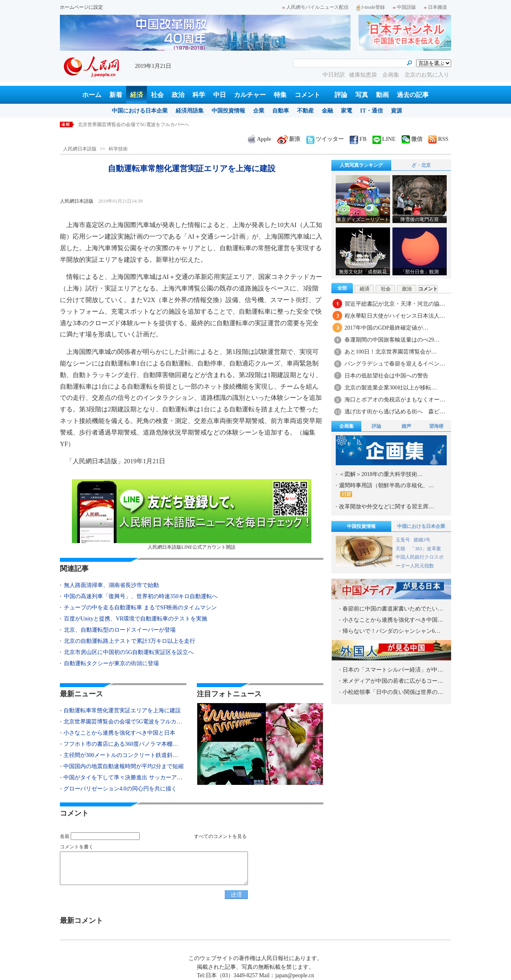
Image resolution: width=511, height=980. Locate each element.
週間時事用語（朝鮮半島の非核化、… (386, 490)
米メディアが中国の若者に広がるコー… (393, 681)
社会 (157, 95)
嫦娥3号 (422, 540)
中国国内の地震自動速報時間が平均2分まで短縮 (124, 766)
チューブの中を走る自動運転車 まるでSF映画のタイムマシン (140, 608)
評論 (341, 95)
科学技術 (118, 149)
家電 (347, 111)
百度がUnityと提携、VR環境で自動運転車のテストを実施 (136, 619)
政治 (178, 95)
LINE (384, 139)
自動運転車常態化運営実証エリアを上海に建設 (122, 710)
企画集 (392, 75)
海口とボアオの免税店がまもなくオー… (395, 400)
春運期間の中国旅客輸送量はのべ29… (392, 340)
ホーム (92, 95)
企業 (259, 111)
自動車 (281, 111)
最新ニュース (81, 694)
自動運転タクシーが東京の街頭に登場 (111, 663)
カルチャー (250, 95)
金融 (327, 111)
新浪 (289, 139)
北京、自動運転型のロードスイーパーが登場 (120, 630)
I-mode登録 (371, 7)
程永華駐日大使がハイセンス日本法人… (395, 316)
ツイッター (325, 139)
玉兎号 (403, 540)
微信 (412, 139)
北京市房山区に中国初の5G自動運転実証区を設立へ (129, 652)
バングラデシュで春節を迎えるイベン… (395, 364)
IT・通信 (371, 111)
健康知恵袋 (364, 75)
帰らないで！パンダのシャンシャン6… (391, 631)
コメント (307, 95)
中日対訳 (334, 75)
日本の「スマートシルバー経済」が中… (393, 670)
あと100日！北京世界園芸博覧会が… (391, 352)
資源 (396, 111)
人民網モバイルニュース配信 (315, 7)
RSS (438, 139)
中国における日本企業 (140, 111)
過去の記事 (413, 95)
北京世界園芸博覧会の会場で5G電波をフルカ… (123, 722)
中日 (220, 95)
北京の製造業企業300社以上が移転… (391, 388)
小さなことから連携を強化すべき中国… (393, 620)
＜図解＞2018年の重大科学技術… (381, 474)
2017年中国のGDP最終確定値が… (386, 328)
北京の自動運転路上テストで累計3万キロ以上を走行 (130, 641)
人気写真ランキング (361, 165)
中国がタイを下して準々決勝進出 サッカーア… (123, 777)
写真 (362, 95)
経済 (137, 95)
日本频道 (436, 7)
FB (358, 139)
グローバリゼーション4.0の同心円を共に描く (120, 789)
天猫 (401, 549)
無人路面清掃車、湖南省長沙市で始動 (111, 585)
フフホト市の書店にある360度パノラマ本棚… (121, 744)
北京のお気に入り (427, 75)
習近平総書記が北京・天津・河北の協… (395, 304)
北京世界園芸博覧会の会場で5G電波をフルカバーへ (134, 124)
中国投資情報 (228, 111)
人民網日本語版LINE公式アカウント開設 (192, 515)
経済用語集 (190, 111)
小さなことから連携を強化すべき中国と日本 (119, 733)
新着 (116, 95)
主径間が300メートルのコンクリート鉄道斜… (121, 755)
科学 (199, 95)
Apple (259, 139)
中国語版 (404, 7)
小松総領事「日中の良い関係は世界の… (393, 692)
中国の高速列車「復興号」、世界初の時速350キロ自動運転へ (141, 596)
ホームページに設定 (81, 7)
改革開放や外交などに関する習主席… (386, 507)
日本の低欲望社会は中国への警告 (386, 376)
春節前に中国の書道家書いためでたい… (393, 609)
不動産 (305, 111)
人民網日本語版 (80, 149)
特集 (280, 95)
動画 (382, 95)
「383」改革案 (426, 549)
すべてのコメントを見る (220, 836)
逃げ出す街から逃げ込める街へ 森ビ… (395, 412)
